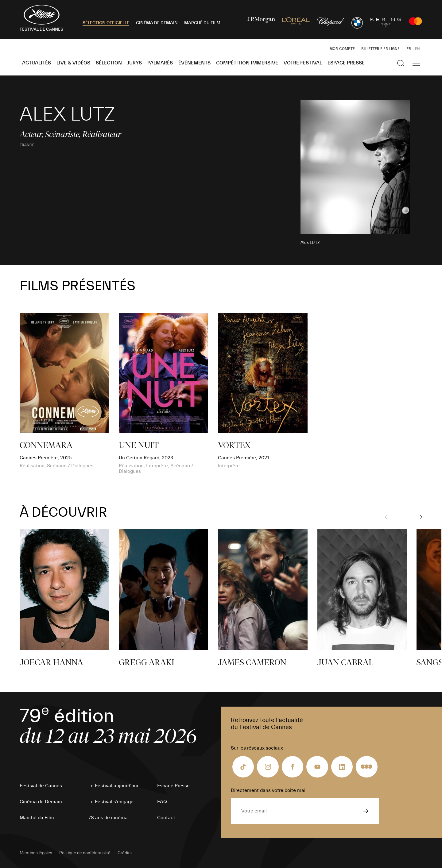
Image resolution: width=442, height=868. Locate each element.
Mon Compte (342, 49)
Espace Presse (346, 63)
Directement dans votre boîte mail (269, 790)
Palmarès (160, 63)
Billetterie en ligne (380, 49)
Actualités (37, 63)
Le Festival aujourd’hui (113, 786)
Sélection (109, 63)
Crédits (125, 853)
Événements (194, 63)
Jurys (135, 63)
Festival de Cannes (41, 786)
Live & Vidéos (73, 63)
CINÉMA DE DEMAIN (157, 23)
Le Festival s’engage (111, 802)
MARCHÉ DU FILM (202, 23)
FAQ (162, 802)
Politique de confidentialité (85, 853)
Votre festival (303, 63)
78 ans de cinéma (108, 818)
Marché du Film (37, 818)
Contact (166, 818)
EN (417, 49)
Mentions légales (36, 853)
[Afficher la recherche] (401, 63)
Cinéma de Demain (41, 802)
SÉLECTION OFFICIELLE (106, 23)
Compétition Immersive (247, 63)
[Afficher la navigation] (416, 63)
